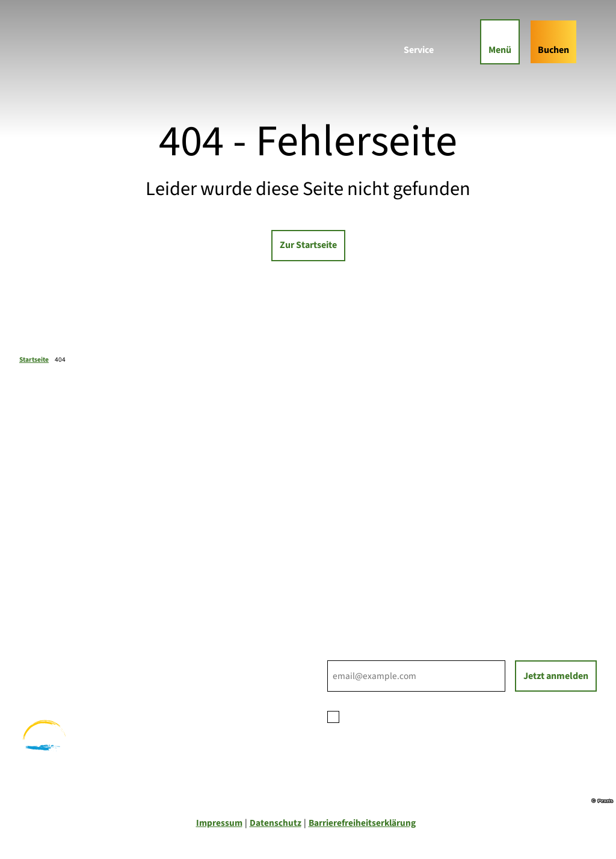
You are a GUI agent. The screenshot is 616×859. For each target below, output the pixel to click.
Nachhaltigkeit (357, 571)
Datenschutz (276, 823)
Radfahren (41, 662)
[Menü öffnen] (500, 42)
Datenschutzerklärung (439, 715)
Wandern (38, 648)
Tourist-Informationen (373, 585)
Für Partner (350, 557)
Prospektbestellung (367, 544)
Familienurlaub (50, 634)
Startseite (34, 360)
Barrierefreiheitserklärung (362, 823)
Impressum (219, 823)
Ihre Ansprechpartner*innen (385, 530)
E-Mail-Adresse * (359, 653)
